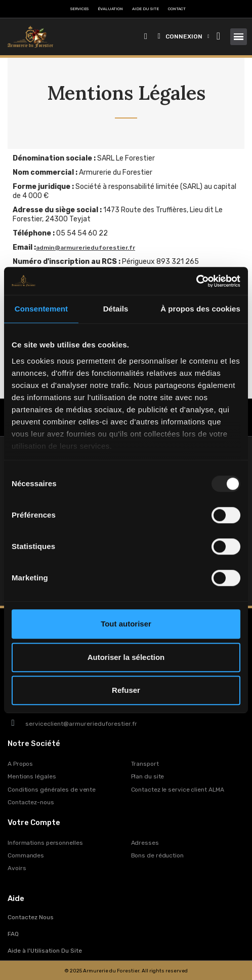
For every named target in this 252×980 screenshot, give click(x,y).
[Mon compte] (184, 36)
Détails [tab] (116, 309)
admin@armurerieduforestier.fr (86, 248)
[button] (146, 37)
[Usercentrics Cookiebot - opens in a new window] (196, 281)
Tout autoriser (126, 624)
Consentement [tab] (41, 309)
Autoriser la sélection (126, 657)
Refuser (126, 690)
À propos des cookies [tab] (200, 309)
